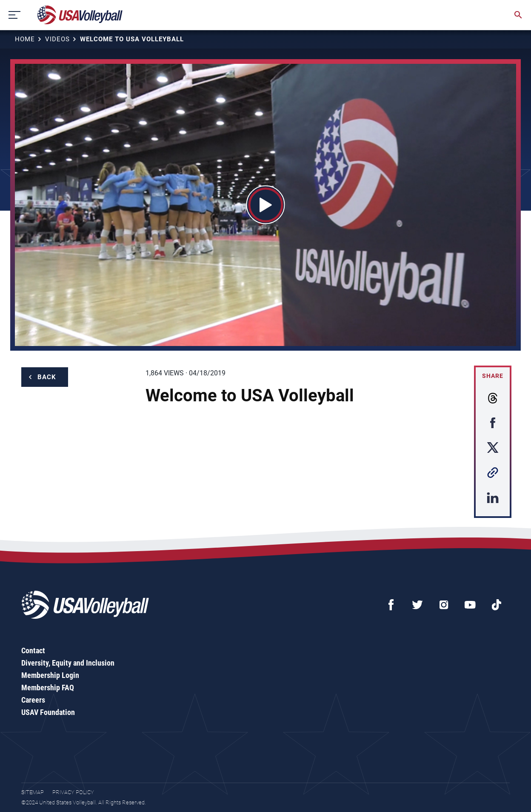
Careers (33, 700)
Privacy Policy (73, 792)
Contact (33, 650)
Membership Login (50, 675)
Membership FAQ (48, 688)
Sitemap (33, 792)
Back (47, 377)
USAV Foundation (48, 712)
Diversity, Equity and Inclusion (68, 663)
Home (25, 39)
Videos (57, 39)
